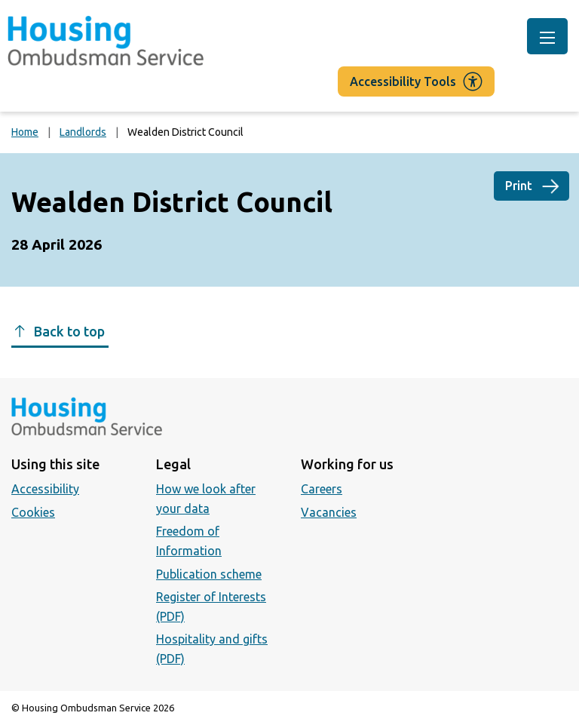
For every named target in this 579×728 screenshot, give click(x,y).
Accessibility (45, 489)
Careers (322, 489)
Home (25, 132)
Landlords (83, 132)
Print (519, 186)
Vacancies (329, 512)
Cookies (33, 512)
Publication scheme (209, 574)
